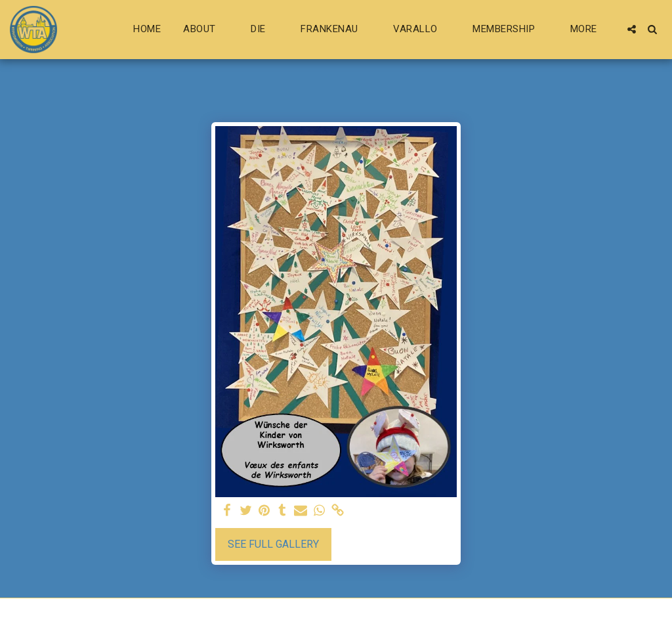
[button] (206, 30)
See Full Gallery (273, 544)
